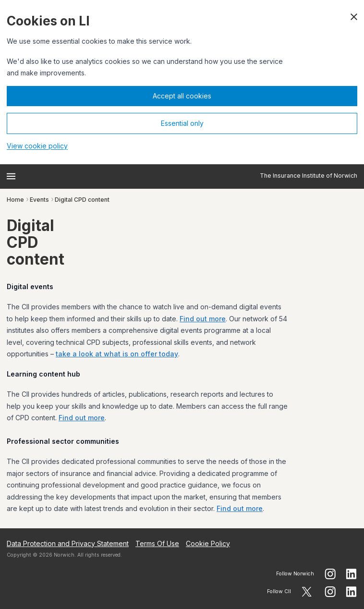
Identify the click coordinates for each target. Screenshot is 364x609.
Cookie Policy (208, 543)
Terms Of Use (157, 543)
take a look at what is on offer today (117, 354)
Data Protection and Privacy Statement (68, 543)
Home (15, 200)
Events (39, 200)
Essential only (182, 123)
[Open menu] (11, 176)
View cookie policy (37, 146)
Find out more (203, 319)
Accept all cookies (182, 96)
